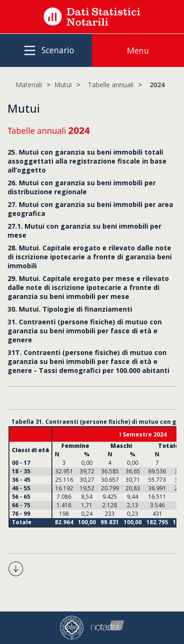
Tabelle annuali (111, 84)
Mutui (63, 84)
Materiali (29, 84)
